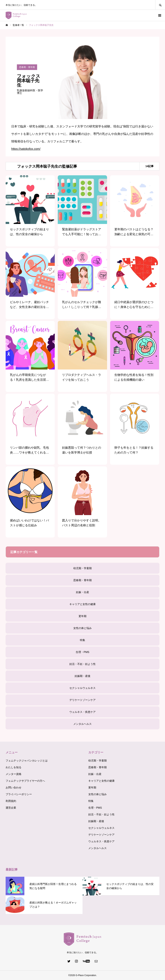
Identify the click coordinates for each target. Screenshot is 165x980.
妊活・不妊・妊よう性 (82, 664)
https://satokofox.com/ (26, 149)
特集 (82, 640)
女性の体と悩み (82, 628)
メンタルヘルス (82, 724)
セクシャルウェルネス (82, 688)
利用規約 (11, 801)
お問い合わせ (13, 787)
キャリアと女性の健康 (82, 604)
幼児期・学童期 (82, 568)
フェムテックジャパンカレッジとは (27, 761)
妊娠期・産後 (82, 676)
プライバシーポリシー (19, 794)
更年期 (82, 616)
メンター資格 (13, 774)
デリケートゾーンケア (82, 700)
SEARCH (160, 5)
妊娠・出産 (82, 592)
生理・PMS (82, 652)
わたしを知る (13, 767)
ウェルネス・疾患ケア (82, 712)
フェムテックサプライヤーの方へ (25, 781)
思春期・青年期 (82, 580)
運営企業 (11, 808)
